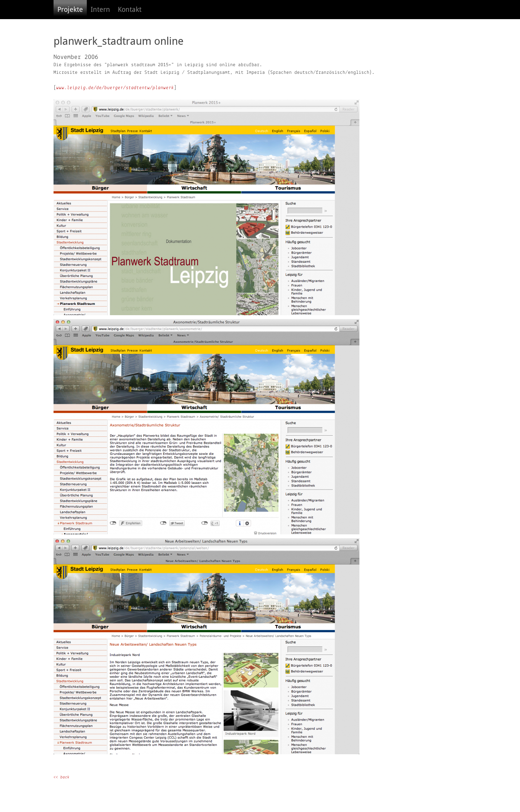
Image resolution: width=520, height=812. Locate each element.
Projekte (70, 9)
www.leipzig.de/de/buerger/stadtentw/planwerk (115, 88)
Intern (100, 9)
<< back (62, 777)
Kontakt (130, 9)
